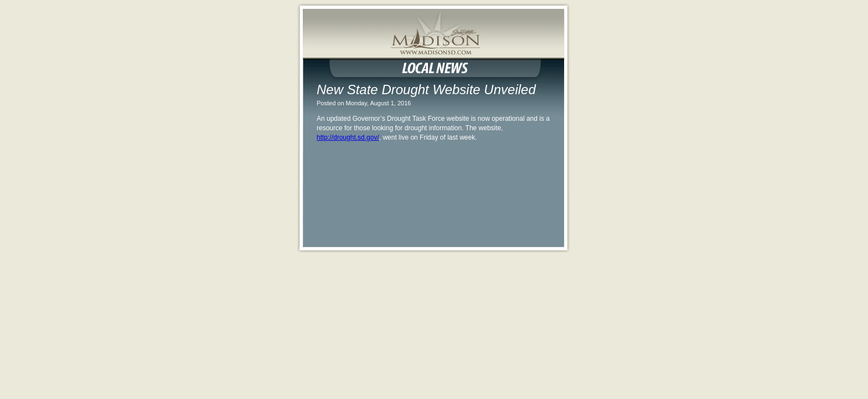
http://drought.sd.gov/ (348, 137)
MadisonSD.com (434, 40)
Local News (434, 67)
